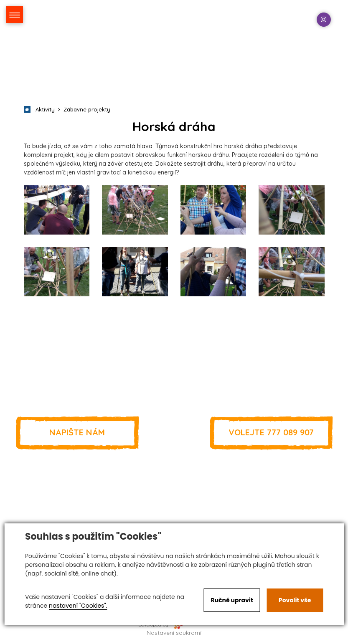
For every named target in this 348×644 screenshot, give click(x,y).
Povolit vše (295, 600)
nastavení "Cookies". (78, 606)
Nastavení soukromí (174, 633)
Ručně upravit (232, 600)
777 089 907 (271, 432)
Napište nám (77, 432)
